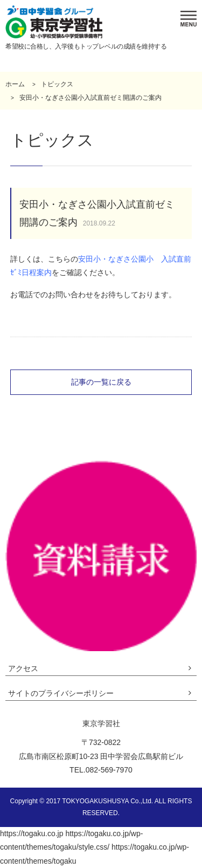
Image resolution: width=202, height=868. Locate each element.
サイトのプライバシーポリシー (61, 693)
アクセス (23, 668)
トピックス (57, 84)
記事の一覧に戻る (101, 382)
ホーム (15, 84)
